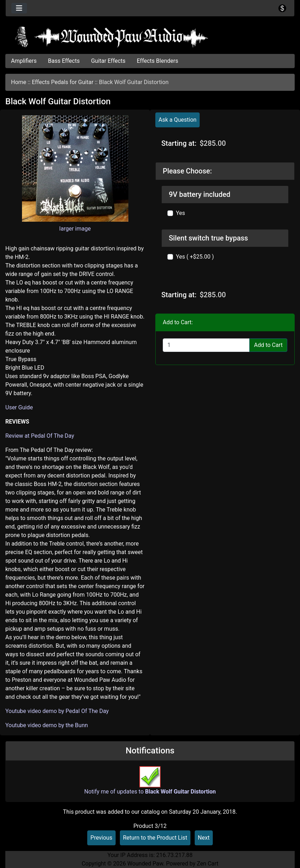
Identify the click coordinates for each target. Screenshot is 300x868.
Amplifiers (24, 61)
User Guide (19, 407)
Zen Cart (208, 864)
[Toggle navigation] (19, 8)
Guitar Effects (108, 61)
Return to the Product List (155, 838)
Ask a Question (177, 120)
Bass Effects (64, 61)
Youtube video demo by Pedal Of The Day (57, 711)
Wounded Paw (145, 864)
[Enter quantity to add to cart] (206, 345)
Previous (101, 838)
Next (204, 838)
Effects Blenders (158, 61)
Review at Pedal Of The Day (40, 436)
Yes (180, 213)
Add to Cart (268, 345)
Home (19, 82)
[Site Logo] (150, 37)
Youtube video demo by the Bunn (47, 725)
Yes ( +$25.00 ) (195, 257)
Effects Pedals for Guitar (63, 82)
